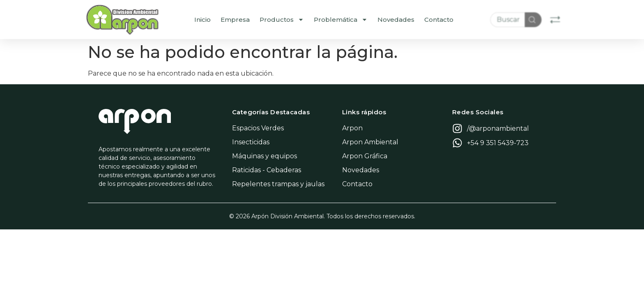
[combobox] (524, 20)
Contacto (456, 20)
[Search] (550, 20)
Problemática (358, 20)
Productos (299, 20)
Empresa (252, 20)
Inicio (220, 20)
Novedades (413, 20)
